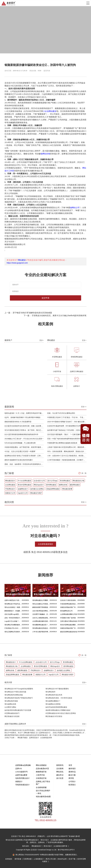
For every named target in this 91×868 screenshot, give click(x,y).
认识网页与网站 (10, 707)
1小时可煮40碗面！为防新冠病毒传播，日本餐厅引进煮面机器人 (67, 460)
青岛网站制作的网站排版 (14, 695)
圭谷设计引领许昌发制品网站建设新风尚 (69, 600)
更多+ (42, 340)
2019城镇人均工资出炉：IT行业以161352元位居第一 (24, 439)
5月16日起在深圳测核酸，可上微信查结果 (20, 443)
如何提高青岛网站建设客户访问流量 (18, 710)
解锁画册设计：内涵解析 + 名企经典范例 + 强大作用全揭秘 (13, 611)
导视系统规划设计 (22, 785)
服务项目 (72, 768)
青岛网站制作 (50, 692)
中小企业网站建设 (24, 481)
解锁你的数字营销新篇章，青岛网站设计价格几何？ (41, 607)
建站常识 (60, 775)
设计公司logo (52, 481)
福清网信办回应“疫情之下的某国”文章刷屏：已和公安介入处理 (24, 456)
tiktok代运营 (63, 859)
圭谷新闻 (60, 768)
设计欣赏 (60, 778)
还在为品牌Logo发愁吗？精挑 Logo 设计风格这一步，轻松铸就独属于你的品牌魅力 (13, 614)
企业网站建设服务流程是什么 (41, 621)
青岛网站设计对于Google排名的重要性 (19, 689)
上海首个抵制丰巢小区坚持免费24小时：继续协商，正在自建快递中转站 (67, 447)
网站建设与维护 (36, 493)
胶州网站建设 (51, 485)
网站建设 (22, 260)
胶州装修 (18, 859)
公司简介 (72, 781)
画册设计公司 (10, 493)
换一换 (84, 473)
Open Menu (88, 3)
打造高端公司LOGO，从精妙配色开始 (13, 628)
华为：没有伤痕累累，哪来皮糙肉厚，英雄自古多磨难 (67, 451)
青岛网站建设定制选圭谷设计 (41, 628)
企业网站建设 (10, 485)
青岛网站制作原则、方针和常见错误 (59, 698)
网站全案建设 (41, 765)
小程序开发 (40, 775)
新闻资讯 (60, 765)
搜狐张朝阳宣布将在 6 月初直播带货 (18, 422)
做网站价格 (45, 154)
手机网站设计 (10, 489)
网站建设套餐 (67, 489)
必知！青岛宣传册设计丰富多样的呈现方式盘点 (13, 618)
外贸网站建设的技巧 (12, 713)
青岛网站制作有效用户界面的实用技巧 (19, 698)
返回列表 (47, 71)
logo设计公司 (23, 493)
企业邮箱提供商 (46, 738)
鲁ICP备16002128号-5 (66, 850)
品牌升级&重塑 (21, 775)
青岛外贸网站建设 (24, 485)
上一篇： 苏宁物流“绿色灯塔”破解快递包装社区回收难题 (28, 313)
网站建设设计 (10, 481)
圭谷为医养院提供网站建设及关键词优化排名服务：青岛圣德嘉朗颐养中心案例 (41, 611)
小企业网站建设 (50, 111)
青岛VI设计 (48, 846)
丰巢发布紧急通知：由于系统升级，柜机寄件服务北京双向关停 (24, 447)
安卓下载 (72, 859)
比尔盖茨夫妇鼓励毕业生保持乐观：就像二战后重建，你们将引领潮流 (24, 426)
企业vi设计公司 (39, 481)
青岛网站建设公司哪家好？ (41, 600)
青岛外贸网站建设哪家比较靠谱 (69, 625)
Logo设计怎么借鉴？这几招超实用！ (13, 621)
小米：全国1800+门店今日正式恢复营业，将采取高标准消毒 (67, 456)
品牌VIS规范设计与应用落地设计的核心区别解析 (13, 600)
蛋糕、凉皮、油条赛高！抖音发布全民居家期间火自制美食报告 (24, 464)
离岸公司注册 (51, 859)
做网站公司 (75, 208)
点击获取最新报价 (45, 544)
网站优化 (60, 772)
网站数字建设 (23, 738)
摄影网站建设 (75, 485)
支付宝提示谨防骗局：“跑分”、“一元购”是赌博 (64, 434)
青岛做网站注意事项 (53, 704)
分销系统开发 (41, 778)
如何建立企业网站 (37, 489)
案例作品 (72, 772)
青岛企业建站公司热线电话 (41, 604)
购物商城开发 (41, 772)
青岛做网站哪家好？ (53, 701)
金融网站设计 (23, 489)
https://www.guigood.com (17, 263)
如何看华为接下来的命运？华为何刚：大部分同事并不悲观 (67, 430)
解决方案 (72, 775)
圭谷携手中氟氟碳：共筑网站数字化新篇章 (41, 614)
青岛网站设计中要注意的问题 (15, 692)
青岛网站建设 (65, 481)
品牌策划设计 (34, 738)
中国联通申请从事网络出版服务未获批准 (62, 443)
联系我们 (72, 785)
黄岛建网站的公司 (66, 611)
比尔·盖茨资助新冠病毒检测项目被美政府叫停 (21, 434)
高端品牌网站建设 (53, 489)
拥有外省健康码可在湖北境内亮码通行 (19, 460)
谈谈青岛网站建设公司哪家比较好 (58, 710)
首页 (70, 765)
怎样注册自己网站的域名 (69, 621)
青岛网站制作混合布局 (54, 695)
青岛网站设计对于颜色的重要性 (57, 689)
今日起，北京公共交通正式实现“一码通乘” (20, 451)
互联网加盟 (28, 859)
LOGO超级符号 (21, 772)
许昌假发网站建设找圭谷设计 (69, 604)
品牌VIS (19, 768)
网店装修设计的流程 (12, 716)
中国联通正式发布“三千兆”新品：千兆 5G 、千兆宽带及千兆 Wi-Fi (67, 417)
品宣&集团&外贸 (42, 768)
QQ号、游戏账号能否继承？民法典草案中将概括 (22, 417)
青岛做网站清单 (10, 704)
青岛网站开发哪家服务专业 (13, 625)
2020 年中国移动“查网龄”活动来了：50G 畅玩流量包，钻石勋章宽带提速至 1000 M (67, 422)
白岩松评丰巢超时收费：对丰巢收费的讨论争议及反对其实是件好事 (67, 426)
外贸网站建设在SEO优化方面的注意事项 (61, 713)
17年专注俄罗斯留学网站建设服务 (41, 632)
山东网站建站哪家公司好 (69, 614)
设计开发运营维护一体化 (43, 792)
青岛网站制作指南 (11, 701)
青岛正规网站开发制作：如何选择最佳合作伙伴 (13, 632)
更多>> (84, 407)
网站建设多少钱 (78, 481)
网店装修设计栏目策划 (54, 716)
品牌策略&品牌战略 (23, 765)
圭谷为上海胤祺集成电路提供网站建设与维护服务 (41, 618)
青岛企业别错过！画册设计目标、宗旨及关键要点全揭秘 (13, 607)
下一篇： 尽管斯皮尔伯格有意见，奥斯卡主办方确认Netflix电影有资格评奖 (55, 316)
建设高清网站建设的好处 (69, 632)
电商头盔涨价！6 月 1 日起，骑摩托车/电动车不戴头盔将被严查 (24, 413)
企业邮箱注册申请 (61, 846)
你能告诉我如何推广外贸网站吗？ (69, 607)
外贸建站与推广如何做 (68, 618)
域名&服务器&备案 (43, 796)
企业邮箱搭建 (41, 787)
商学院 (71, 778)
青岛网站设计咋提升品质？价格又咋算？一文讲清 (13, 604)
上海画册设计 (39, 859)
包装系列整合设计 (22, 778)
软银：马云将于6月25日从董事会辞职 (61, 413)
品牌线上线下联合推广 (43, 783)
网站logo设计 (39, 485)
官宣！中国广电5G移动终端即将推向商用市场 (64, 439)
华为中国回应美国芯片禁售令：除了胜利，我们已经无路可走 (24, 430)
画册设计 (19, 781)
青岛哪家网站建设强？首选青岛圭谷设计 (41, 625)
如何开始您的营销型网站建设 (56, 707)
